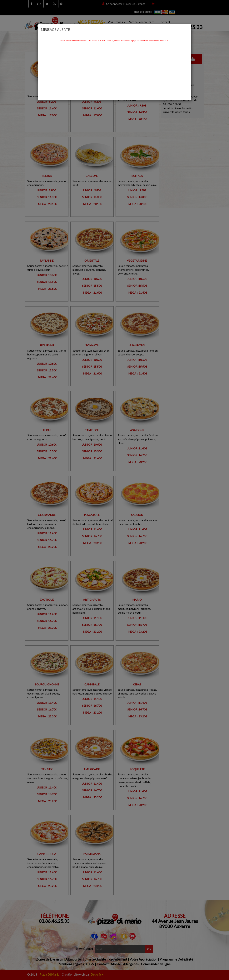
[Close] (187, 29)
